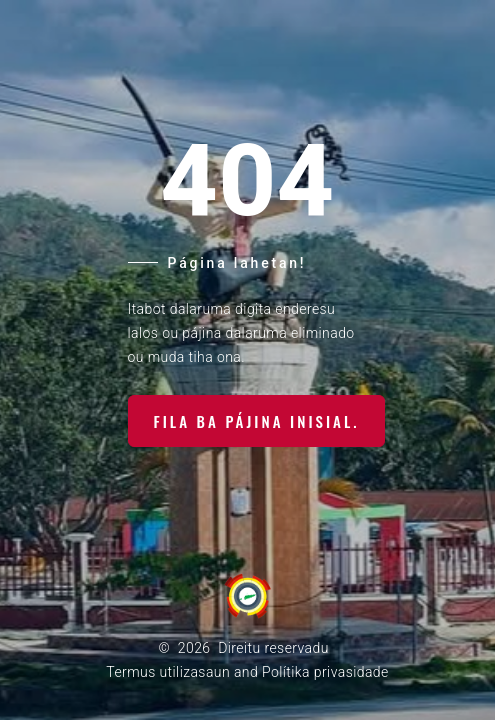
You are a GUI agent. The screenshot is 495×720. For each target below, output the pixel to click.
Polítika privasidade (325, 672)
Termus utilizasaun (168, 672)
